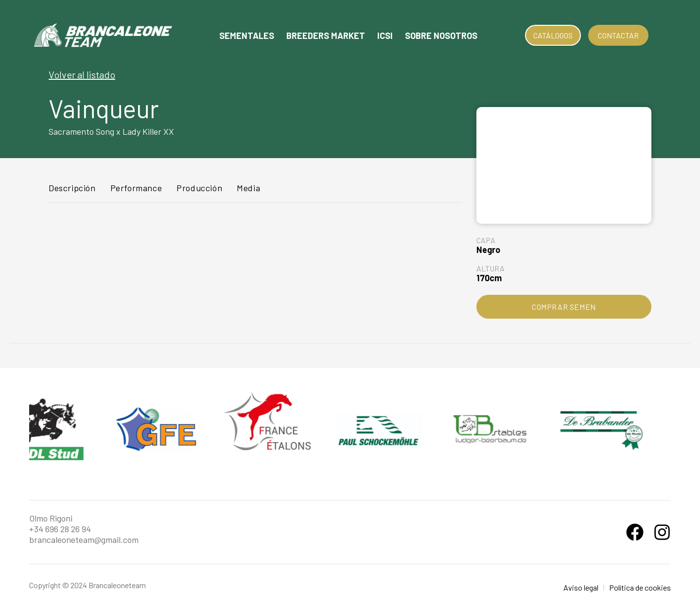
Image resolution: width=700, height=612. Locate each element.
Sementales (247, 36)
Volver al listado (82, 74)
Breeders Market (326, 36)
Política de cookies (640, 587)
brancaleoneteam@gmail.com (84, 540)
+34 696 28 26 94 (60, 529)
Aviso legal (581, 587)
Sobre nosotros (441, 36)
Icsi (385, 36)
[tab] (72, 192)
